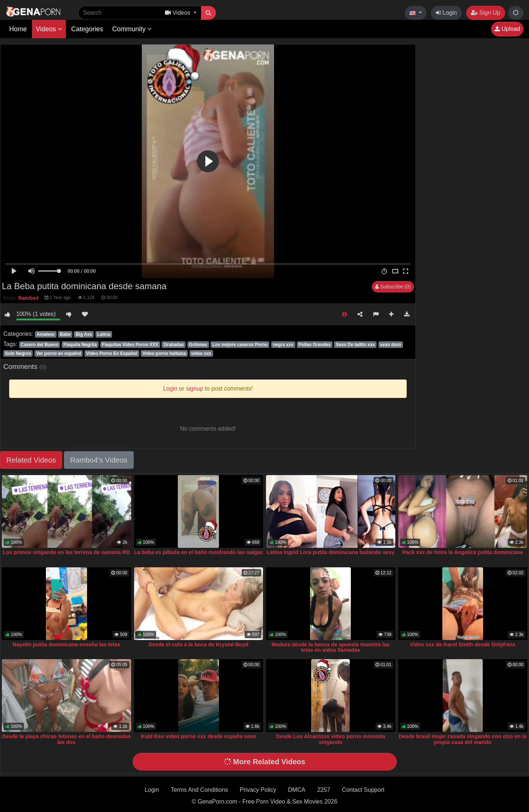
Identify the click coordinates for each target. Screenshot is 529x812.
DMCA (297, 790)
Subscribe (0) (393, 287)
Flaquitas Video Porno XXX (130, 345)
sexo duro (390, 345)
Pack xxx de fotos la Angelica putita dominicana (463, 552)
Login (446, 13)
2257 (324, 790)
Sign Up (485, 13)
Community (132, 29)
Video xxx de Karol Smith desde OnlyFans (463, 644)
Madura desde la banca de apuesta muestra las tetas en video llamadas (331, 647)
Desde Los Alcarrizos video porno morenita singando (330, 739)
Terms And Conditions (199, 790)
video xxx (201, 353)
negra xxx (283, 345)
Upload (507, 29)
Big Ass (84, 334)
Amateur (46, 334)
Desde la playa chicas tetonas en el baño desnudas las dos (66, 739)
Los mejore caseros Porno (240, 345)
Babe (65, 334)
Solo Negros (18, 353)
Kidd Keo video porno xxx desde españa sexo (199, 736)
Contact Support (363, 790)
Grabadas (174, 345)
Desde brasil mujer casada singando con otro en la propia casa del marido (463, 739)
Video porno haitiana (164, 353)
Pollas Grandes (315, 345)
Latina (103, 334)
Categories (87, 29)
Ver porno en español (59, 353)
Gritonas (198, 345)
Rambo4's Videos (99, 460)
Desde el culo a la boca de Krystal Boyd (198, 644)
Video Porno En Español (112, 353)
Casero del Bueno (39, 345)
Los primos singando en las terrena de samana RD (66, 552)
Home (18, 29)
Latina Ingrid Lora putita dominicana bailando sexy (331, 552)
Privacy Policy (258, 790)
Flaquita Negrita (80, 345)
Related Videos (31, 460)
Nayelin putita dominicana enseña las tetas (66, 644)
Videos (49, 29)
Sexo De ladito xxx (355, 345)
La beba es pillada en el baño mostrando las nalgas (199, 552)
